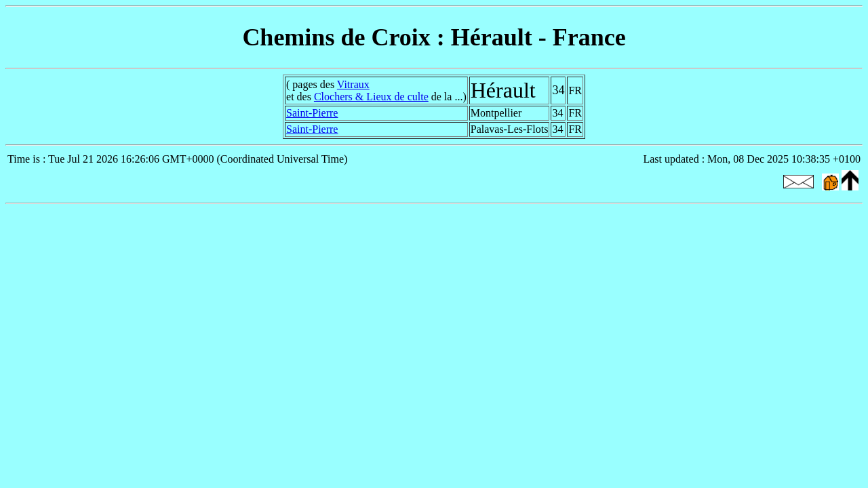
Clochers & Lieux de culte (371, 97)
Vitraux (353, 84)
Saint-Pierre (312, 113)
